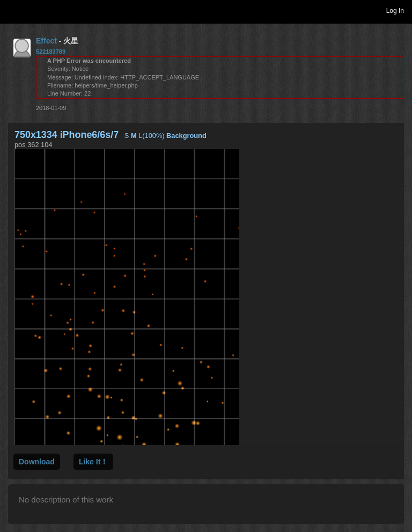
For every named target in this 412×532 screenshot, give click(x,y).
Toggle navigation (13, 10)
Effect (46, 41)
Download (37, 462)
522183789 (51, 52)
